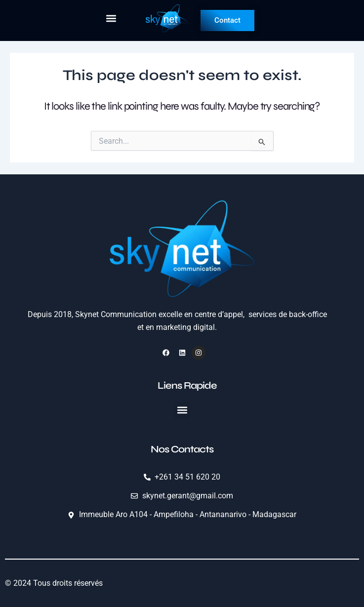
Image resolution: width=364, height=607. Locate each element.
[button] (111, 18)
